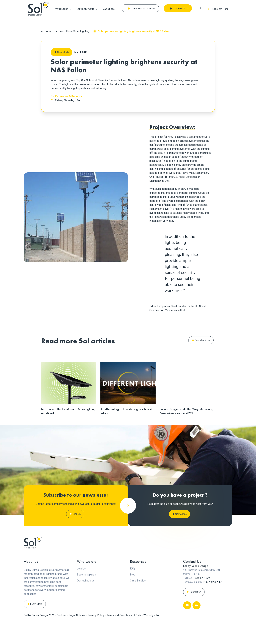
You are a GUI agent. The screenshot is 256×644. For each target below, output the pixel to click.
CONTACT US (182, 8)
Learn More (36, 627)
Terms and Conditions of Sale (124, 638)
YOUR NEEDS (62, 9)
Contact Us (195, 615)
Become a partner (87, 597)
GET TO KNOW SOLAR (144, 8)
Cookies (62, 638)
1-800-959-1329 (218, 9)
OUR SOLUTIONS (86, 9)
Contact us (181, 525)
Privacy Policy (96, 638)
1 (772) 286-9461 (213, 605)
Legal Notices (77, 638)
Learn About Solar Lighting (74, 31)
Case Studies (138, 603)
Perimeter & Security (68, 96)
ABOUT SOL (109, 9)
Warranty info (151, 638)
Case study (63, 52)
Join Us (81, 591)
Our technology (86, 603)
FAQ (132, 591)
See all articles (202, 340)
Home (48, 31)
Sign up (77, 527)
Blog (133, 597)
